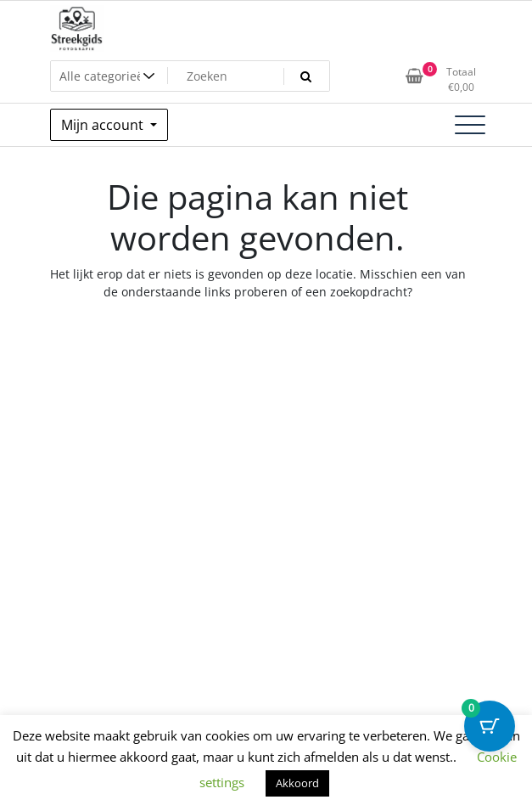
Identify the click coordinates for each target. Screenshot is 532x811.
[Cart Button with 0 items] (490, 726)
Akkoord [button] (297, 783)
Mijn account (104, 125)
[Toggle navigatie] (470, 125)
